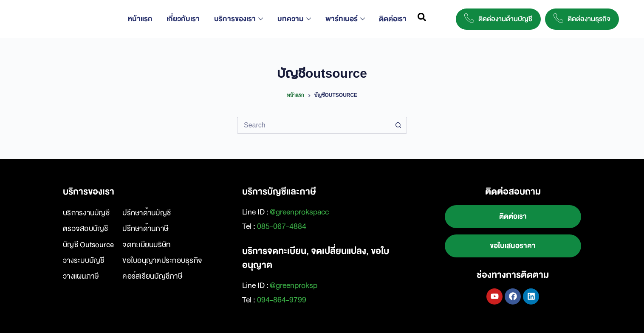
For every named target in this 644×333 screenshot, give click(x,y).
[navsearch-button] (422, 19)
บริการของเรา (242, 19)
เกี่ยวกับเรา (188, 19)
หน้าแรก (147, 19)
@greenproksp (294, 285)
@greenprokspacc (299, 212)
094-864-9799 (282, 300)
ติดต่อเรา (391, 19)
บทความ (296, 19)
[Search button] (398, 125)
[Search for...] (314, 125)
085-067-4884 (282, 226)
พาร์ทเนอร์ (345, 19)
